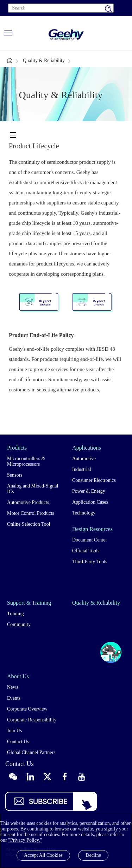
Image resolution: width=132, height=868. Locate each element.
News (13, 687)
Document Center (90, 540)
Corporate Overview (27, 709)
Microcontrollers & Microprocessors (26, 461)
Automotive (84, 459)
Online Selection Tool (29, 524)
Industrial (82, 469)
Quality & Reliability (44, 60)
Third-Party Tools (90, 562)
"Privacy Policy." (25, 840)
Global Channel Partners (31, 752)
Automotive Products (28, 502)
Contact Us (18, 742)
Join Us (14, 731)
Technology (84, 513)
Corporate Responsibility (32, 720)
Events (14, 698)
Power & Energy (89, 491)
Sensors (15, 475)
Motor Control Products (31, 513)
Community (19, 624)
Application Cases (90, 502)
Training (15, 614)
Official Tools (86, 551)
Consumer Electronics (94, 480)
